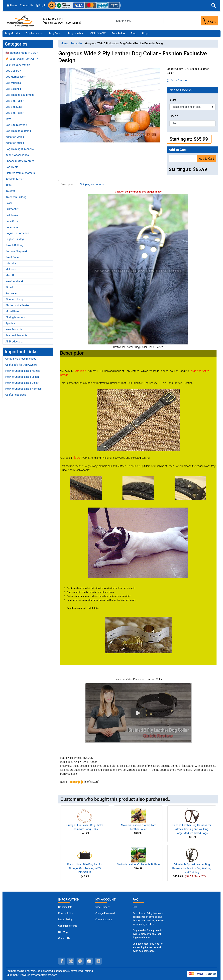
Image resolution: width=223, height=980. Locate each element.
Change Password (105, 913)
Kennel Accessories (17, 155)
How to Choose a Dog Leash (22, 377)
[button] (214, 5)
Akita (8, 185)
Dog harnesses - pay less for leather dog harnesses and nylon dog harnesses (148, 947)
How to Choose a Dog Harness (23, 389)
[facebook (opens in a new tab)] (62, 961)
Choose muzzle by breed (20, 161)
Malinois (11, 269)
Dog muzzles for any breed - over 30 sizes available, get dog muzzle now (147, 934)
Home (12, 5)
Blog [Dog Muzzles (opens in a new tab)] (135, 907)
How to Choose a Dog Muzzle (23, 371)
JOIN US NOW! (98, 33)
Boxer (9, 203)
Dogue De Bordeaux (17, 233)
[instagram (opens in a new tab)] (98, 961)
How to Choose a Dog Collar (22, 383)
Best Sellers (118, 33)
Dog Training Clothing (18, 131)
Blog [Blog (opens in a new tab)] (133, 33)
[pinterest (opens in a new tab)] (80, 961)
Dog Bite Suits (14, 107)
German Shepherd (16, 251)
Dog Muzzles (13, 33)
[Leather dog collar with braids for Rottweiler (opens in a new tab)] (138, 269)
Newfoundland (14, 281)
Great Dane (12, 257)
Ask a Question (177, 80)
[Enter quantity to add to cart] (183, 159)
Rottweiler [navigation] (77, 43)
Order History (102, 907)
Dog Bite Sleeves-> (16, 125)
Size (173, 99)
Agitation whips (15, 137)
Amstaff (10, 191)
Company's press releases (21, 359)
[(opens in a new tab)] (86, 488)
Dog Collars (56, 33)
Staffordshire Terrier (17, 305)
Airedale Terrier (14, 179)
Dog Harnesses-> (16, 77)
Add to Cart (206, 159)
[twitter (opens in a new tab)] (71, 961)
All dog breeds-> (15, 317)
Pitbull (9, 287)
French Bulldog (14, 245)
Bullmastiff (12, 209)
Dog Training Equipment (20, 95)
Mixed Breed (13, 311)
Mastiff (10, 275)
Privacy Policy (66, 913)
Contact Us (27, 5)
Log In (41, 5)
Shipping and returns (92, 184)
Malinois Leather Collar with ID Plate (138, 864)
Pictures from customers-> (21, 173)
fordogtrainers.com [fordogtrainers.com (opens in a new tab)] (46, 975)
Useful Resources (16, 395)
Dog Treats (12, 167)
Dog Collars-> (13, 71)
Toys (8, 119)
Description (68, 184)
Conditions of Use (68, 926)
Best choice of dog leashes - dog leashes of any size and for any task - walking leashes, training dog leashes (149, 919)
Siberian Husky (14, 299)
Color (174, 116)
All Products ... (14, 342)
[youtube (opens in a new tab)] (89, 961)
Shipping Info (65, 907)
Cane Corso (12, 221)
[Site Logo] (21, 21)
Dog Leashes (76, 33)
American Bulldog (16, 197)
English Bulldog (15, 239)
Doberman (12, 227)
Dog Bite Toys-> (15, 113)
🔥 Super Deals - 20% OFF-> (22, 59)
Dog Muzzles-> (14, 83)
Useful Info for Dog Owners (21, 365)
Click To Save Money (18, 65)
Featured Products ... (18, 335)
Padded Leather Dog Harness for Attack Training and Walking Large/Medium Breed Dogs (192, 829)
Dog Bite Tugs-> (15, 101)
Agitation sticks (15, 143)
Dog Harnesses (35, 33)
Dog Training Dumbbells (20, 149)
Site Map (63, 932)
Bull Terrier (12, 215)
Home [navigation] (64, 43)
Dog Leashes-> (14, 89)
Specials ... (12, 323)
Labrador (11, 263)
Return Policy (65, 920)
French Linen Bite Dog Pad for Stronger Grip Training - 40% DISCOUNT (85, 868)
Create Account (104, 920)
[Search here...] (139, 21)
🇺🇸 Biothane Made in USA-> (22, 53)
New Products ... (15, 329)
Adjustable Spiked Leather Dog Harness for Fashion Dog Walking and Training (192, 868)
